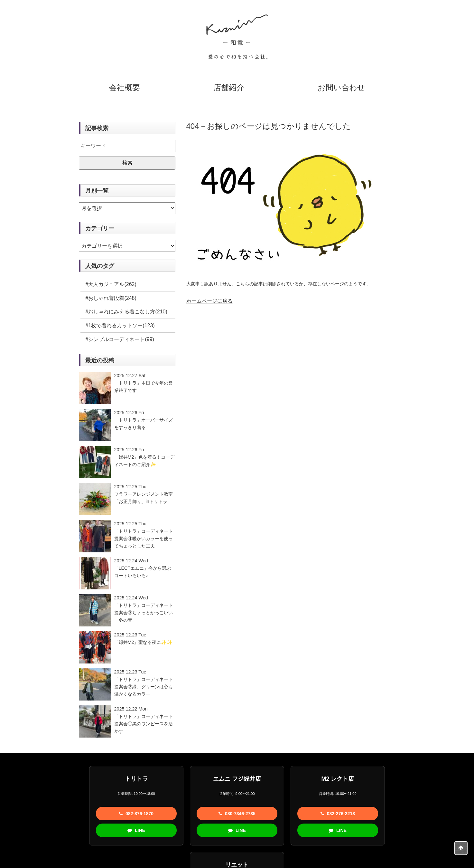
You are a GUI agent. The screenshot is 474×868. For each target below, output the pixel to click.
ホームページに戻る (209, 301)
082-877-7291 (384, 814)
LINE (90, 830)
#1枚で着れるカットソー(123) (120, 325)
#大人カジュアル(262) (111, 284)
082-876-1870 (90, 814)
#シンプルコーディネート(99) (120, 339)
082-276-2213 (286, 814)
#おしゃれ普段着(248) (111, 298)
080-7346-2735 (188, 814)
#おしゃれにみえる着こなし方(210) (126, 312)
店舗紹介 (229, 87)
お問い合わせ (341, 87)
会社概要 (125, 87)
